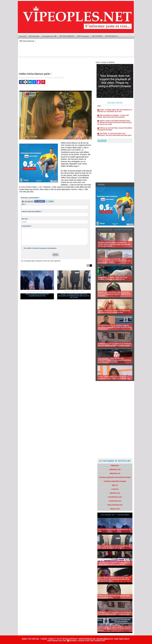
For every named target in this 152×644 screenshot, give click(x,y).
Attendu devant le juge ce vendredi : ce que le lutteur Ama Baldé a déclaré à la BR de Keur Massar (115, 629)
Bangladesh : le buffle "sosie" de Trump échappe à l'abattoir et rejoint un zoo (113, 278)
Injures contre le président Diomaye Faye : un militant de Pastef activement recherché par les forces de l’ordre (114, 124)
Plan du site (62, 641)
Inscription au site (84, 641)
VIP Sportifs (34, 36)
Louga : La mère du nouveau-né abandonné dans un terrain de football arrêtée (114, 311)
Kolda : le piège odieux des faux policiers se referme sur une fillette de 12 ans (74, 296)
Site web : (25, 219)
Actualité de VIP (49, 36)
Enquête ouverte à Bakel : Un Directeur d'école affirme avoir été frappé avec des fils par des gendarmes (114, 244)
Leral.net (115, 489)
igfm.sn (115, 485)
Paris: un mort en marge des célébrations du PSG (37, 295)
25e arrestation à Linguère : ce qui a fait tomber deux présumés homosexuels (113, 117)
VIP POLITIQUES (67, 36)
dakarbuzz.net (115, 469)
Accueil (23, 36)
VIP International (27, 41)
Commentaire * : (27, 226)
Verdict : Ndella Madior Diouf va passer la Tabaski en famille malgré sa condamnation (114, 378)
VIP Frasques (83, 36)
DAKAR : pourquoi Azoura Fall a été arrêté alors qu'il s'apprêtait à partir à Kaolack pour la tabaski (114, 294)
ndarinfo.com (115, 493)
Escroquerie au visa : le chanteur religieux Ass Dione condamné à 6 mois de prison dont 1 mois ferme (115, 327)
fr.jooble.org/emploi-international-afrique (115, 477)
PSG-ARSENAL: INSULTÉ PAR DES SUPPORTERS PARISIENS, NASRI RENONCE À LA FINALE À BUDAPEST (115, 360)
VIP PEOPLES (112, 36)
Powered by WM (100, 641)
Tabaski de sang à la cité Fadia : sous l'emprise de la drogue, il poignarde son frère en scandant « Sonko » (114, 261)
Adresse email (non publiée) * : (32, 212)
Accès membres (52, 641)
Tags (92, 641)
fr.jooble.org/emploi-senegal (115, 481)
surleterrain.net (115, 501)
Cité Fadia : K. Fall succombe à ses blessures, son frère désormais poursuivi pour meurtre (114, 136)
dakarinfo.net (115, 473)
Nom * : (24, 204)
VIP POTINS (97, 36)
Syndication (73, 641)
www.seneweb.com (115, 505)
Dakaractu (115, 465)
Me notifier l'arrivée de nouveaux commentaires (40, 248)
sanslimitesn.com (115, 497)
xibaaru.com (115, 509)
